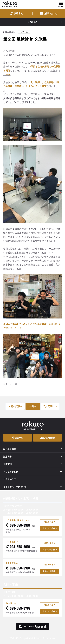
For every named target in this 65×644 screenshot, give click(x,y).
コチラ (7, 75)
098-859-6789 (18, 608)
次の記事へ (50, 406)
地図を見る (50, 522)
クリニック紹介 (11, 472)
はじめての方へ (33, 449)
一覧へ (33, 406)
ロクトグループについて (15, 487)
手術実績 (33, 464)
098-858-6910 (21, 525)
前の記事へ (16, 406)
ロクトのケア (10, 479)
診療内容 (33, 457)
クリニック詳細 (50, 528)
